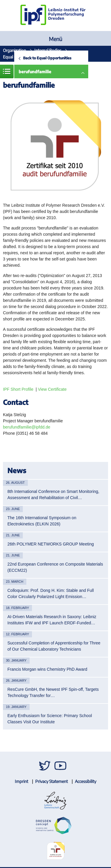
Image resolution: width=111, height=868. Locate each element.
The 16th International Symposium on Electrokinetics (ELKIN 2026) (42, 521)
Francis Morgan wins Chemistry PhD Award (47, 669)
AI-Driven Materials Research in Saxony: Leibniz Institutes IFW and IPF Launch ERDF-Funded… (52, 620)
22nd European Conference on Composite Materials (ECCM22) (55, 567)
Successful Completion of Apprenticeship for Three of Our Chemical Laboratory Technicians (54, 646)
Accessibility (86, 781)
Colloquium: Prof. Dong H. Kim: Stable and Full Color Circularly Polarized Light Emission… (51, 593)
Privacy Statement (52, 781)
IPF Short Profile (18, 389)
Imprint (21, 781)
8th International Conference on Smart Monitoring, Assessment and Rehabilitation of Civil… (53, 495)
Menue (7, 71)
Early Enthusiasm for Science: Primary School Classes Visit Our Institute (50, 719)
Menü (55, 39)
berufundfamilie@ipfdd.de (27, 427)
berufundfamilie (35, 72)
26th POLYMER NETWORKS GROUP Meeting (51, 544)
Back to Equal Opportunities (47, 58)
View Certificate (52, 389)
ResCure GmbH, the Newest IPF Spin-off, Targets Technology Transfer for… (53, 692)
